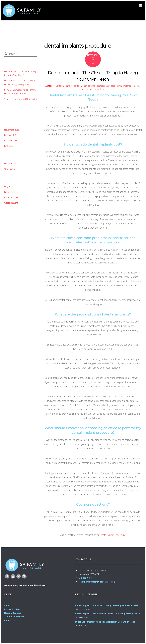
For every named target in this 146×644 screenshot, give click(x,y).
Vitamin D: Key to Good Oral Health (21, 99)
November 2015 (12, 130)
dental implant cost (106, 86)
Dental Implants (62, 86)
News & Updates (13, 613)
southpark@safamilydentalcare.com (97, 582)
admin (48, 86)
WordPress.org (11, 203)
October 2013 (11, 140)
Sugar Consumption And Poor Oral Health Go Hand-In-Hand (105, 622)
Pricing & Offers (12, 609)
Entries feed (10, 192)
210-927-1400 (85, 578)
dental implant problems (128, 86)
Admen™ (43, 585)
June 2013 (9, 146)
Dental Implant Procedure (113, 535)
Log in (7, 186)
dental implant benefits (84, 86)
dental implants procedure (91, 89)
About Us (9, 605)
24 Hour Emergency (14, 617)
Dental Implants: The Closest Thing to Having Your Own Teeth (107, 605)
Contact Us (10, 620)
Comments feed (12, 197)
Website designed (14, 585)
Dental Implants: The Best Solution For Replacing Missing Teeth (108, 614)
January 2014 (10, 135)
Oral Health (10, 169)
